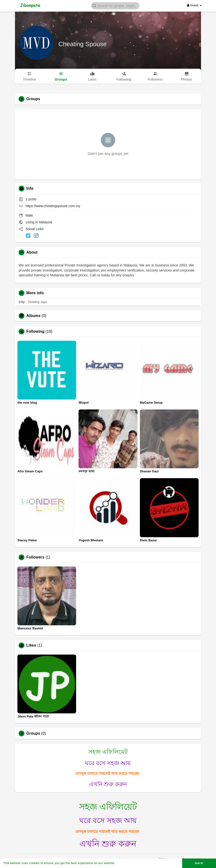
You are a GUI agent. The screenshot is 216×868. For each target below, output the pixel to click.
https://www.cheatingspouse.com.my (53, 206)
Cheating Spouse (83, 44)
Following (35, 332)
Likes (31, 645)
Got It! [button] (199, 863)
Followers (35, 557)
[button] (115, 5)
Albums (33, 316)
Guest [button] (194, 5)
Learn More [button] (125, 863)
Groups (33, 733)
